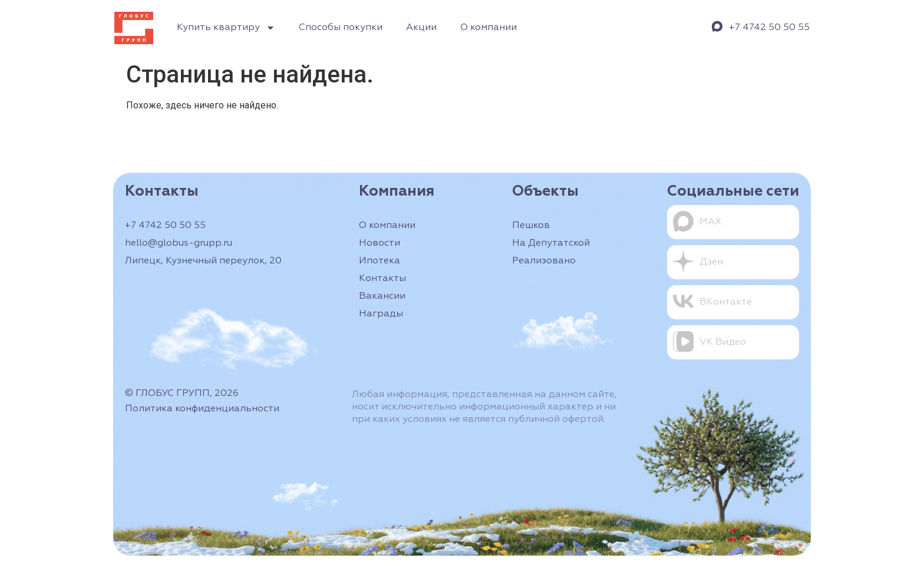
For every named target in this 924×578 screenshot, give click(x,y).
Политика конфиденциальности (202, 409)
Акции (421, 28)
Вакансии (382, 296)
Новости (379, 243)
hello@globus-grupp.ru (179, 243)
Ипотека (379, 261)
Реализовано (544, 261)
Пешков (531, 226)
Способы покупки (341, 28)
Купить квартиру (226, 28)
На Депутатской (551, 243)
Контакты (382, 279)
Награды (381, 314)
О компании (489, 28)
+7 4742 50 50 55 (769, 28)
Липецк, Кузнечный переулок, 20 (203, 261)
